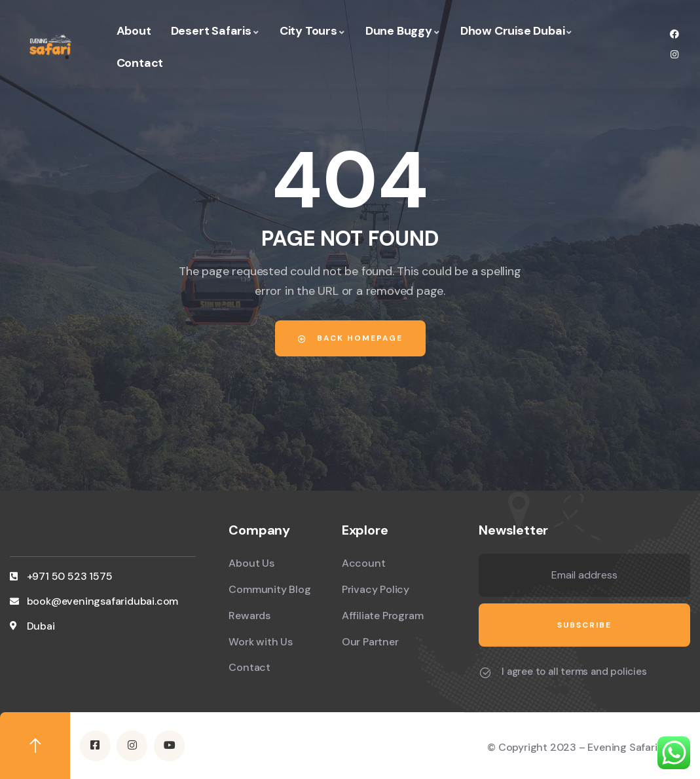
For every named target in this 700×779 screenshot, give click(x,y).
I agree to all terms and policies (574, 672)
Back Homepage (350, 338)
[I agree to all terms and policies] (485, 673)
